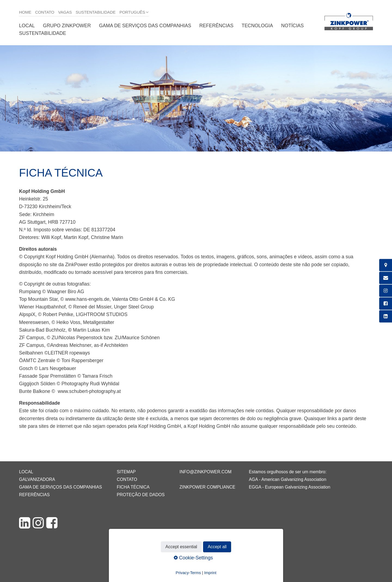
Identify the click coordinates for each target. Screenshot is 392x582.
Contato (45, 12)
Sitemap (126, 472)
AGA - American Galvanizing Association (287, 479)
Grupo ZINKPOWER (67, 26)
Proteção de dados (141, 495)
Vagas (65, 12)
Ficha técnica (133, 487)
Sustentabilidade (96, 12)
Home (25, 12)
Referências (216, 26)
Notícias (293, 26)
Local (27, 26)
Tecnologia (257, 26)
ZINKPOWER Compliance (207, 487)
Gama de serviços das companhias (145, 26)
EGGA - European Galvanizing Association (290, 487)
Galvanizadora (37, 479)
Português (132, 12)
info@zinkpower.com (205, 472)
